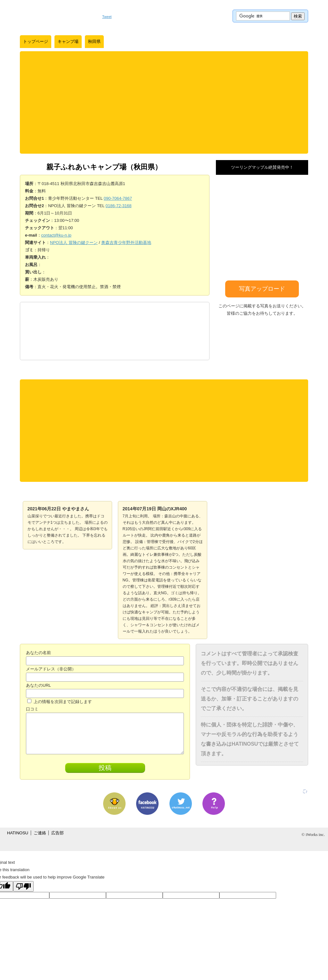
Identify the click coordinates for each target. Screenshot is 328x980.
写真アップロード (262, 289)
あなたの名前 (38, 653)
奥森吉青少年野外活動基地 (126, 243)
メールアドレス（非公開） (51, 669)
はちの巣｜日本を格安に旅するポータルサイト (58, 16)
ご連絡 (40, 833)
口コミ (32, 709)
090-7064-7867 (118, 198)
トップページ (36, 41)
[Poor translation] (23, 886)
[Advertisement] (164, 102)
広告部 (57, 833)
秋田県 (94, 41)
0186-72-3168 (119, 206)
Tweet (107, 17)
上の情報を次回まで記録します (60, 702)
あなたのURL (38, 685)
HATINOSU (18, 833)
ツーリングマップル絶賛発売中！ (262, 167)
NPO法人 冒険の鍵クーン (74, 243)
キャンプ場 (68, 41)
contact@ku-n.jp (56, 235)
